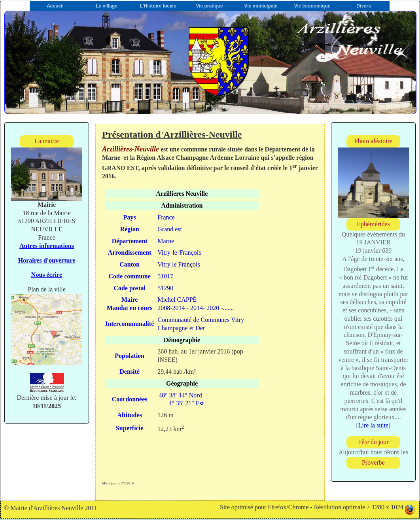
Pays (130, 217)
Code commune (130, 276)
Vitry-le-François (179, 252)
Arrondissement (130, 252)
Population (130, 356)
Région (130, 229)
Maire (130, 300)
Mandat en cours (130, 308)
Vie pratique (209, 6)
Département (130, 241)
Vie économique (312, 6)
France (166, 217)
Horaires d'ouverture (47, 260)
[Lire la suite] (373, 425)
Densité (130, 372)
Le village (107, 6)
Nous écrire (47, 275)
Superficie (130, 428)
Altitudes (130, 415)
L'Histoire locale (158, 6)
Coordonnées (130, 399)
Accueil (55, 6)
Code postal (129, 288)
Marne (166, 241)
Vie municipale (261, 6)
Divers (364, 6)
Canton (130, 264)
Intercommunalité (130, 324)
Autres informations (47, 246)
